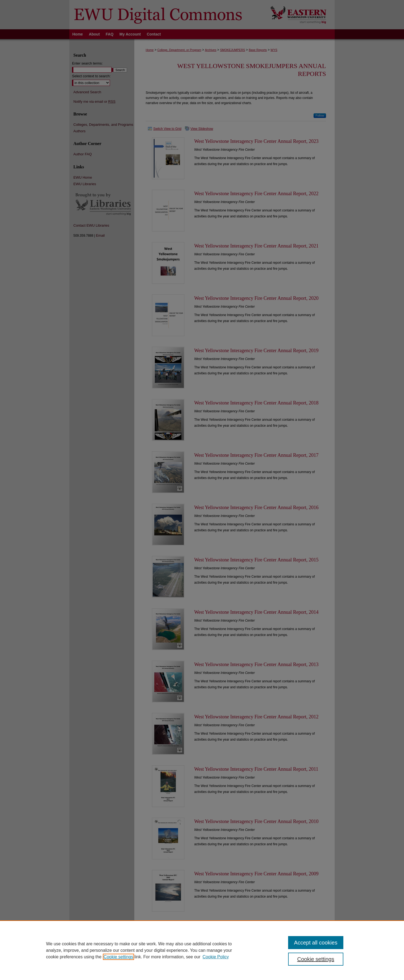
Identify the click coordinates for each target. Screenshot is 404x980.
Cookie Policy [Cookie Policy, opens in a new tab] (216, 957)
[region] (202, 950)
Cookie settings (118, 957)
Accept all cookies (316, 943)
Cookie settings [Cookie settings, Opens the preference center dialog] (316, 959)
